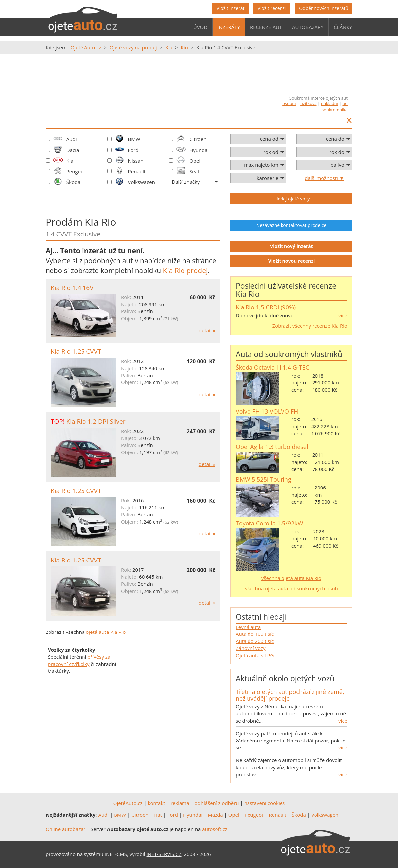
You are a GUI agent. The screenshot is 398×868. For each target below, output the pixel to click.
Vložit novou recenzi (292, 261)
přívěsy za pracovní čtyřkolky (79, 660)
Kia (70, 161)
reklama (180, 803)
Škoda (73, 182)
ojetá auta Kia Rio (106, 632)
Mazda (215, 815)
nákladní (330, 103)
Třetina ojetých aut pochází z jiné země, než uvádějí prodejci (290, 695)
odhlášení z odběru (217, 803)
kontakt (157, 803)
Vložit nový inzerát (291, 246)
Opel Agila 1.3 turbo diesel (272, 447)
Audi (72, 139)
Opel (195, 161)
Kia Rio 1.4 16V (72, 288)
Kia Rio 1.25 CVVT (76, 351)
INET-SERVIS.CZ (164, 854)
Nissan (135, 161)
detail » (207, 330)
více (343, 315)
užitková (308, 103)
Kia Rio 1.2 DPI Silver (96, 421)
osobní (289, 103)
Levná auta (248, 627)
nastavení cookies (265, 803)
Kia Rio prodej (185, 271)
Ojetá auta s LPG (255, 655)
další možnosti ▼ (324, 178)
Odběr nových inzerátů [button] (324, 8)
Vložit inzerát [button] (230, 8)
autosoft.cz (215, 829)
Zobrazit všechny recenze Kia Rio (310, 326)
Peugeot (76, 171)
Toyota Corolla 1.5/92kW (269, 523)
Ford (133, 150)
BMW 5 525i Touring (264, 479)
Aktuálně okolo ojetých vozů (285, 678)
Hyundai (199, 150)
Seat (194, 171)
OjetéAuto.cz (128, 803)
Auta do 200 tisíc (255, 641)
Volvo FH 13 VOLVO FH (267, 411)
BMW (134, 139)
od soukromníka (335, 106)
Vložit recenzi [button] (272, 8)
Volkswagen (141, 182)
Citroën (198, 139)
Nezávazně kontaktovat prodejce (292, 225)
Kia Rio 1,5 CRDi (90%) (266, 307)
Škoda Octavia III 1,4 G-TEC (272, 367)
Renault (137, 171)
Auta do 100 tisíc (255, 634)
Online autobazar (66, 829)
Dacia (73, 150)
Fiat (158, 815)
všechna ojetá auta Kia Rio (291, 578)
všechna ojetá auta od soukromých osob (291, 588)
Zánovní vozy (251, 648)
